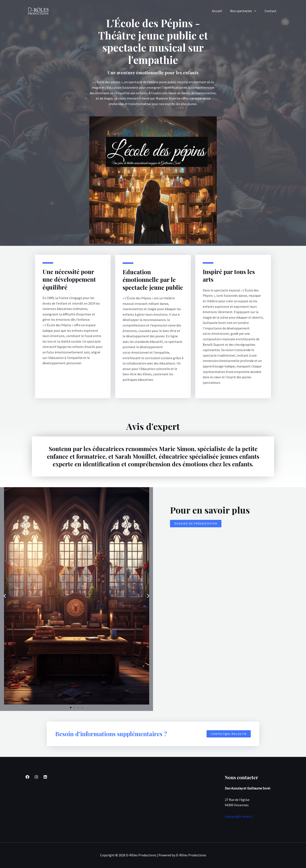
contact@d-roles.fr (239, 816)
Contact (271, 11)
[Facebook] (27, 777)
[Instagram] (36, 777)
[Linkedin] (45, 777)
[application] (256, 11)
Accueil (220, 11)
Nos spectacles (245, 11)
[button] (5, 596)
